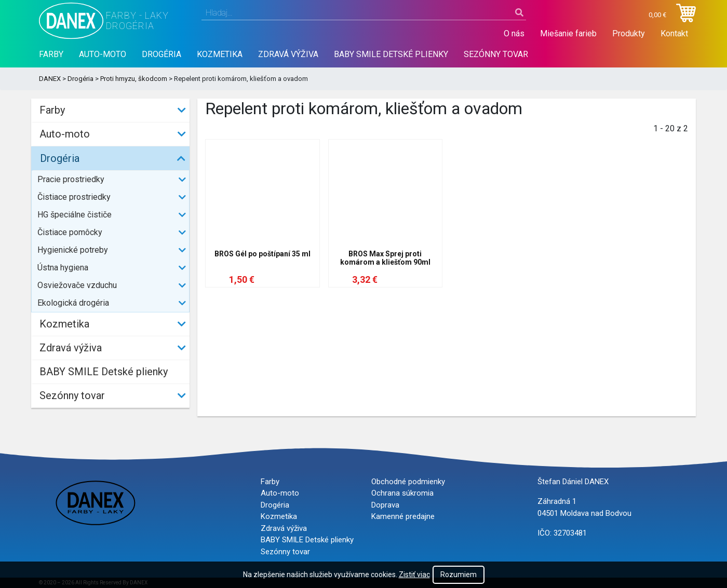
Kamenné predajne (403, 516)
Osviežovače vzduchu (77, 285)
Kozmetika (220, 54)
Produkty (629, 33)
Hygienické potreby (73, 250)
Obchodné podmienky (408, 482)
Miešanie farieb (568, 33)
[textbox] (364, 13)
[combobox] (364, 13)
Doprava (385, 505)
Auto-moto (103, 54)
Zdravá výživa (288, 54)
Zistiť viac (414, 575)
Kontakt (674, 33)
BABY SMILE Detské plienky (391, 54)
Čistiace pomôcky (70, 232)
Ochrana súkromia (402, 493)
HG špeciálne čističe (75, 215)
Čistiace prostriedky (74, 197)
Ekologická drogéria (73, 303)
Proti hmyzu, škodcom (134, 79)
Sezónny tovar (496, 54)
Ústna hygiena (63, 268)
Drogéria (161, 54)
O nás (514, 33)
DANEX (50, 79)
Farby (51, 54)
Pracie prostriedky (71, 179)
